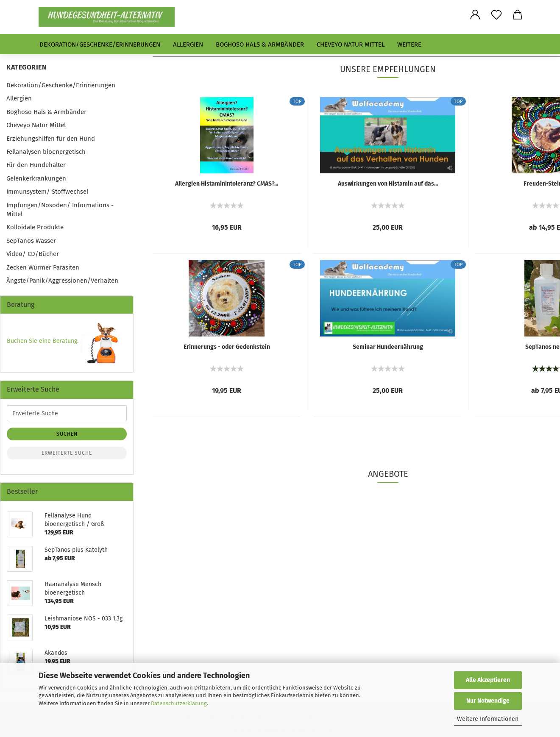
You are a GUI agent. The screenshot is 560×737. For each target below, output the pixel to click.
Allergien (188, 44)
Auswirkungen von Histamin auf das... (388, 184)
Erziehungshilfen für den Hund (51, 139)
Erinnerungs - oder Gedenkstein (227, 347)
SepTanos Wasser (31, 241)
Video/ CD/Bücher (33, 254)
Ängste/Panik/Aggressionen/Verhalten (62, 281)
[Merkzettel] (496, 15)
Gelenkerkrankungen (36, 178)
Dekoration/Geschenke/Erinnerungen (100, 44)
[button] (475, 15)
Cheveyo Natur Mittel (351, 44)
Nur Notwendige (488, 701)
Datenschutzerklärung (179, 703)
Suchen (67, 434)
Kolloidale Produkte (35, 227)
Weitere (409, 44)
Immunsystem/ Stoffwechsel (47, 192)
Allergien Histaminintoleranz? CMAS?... (227, 184)
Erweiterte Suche (67, 453)
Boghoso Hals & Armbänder (260, 44)
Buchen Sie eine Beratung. (43, 341)
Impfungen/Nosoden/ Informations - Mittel (60, 210)
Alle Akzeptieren (488, 680)
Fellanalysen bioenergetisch (46, 152)
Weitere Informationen (488, 719)
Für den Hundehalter (36, 165)
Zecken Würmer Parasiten (43, 267)
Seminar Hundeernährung (388, 347)
